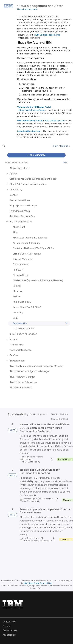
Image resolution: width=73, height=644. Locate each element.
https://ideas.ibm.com (54, 120)
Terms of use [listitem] (10, 630)
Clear (65, 162)
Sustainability (34, 462)
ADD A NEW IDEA (36, 155)
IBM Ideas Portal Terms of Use (38, 583)
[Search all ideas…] (22, 146)
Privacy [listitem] (6, 626)
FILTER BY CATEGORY (17, 162)
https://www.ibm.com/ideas (32, 110)
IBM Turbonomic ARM (32, 459)
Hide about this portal (27, 9)
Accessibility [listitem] (9, 635)
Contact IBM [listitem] (9, 622)
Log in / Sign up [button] (61, 146)
